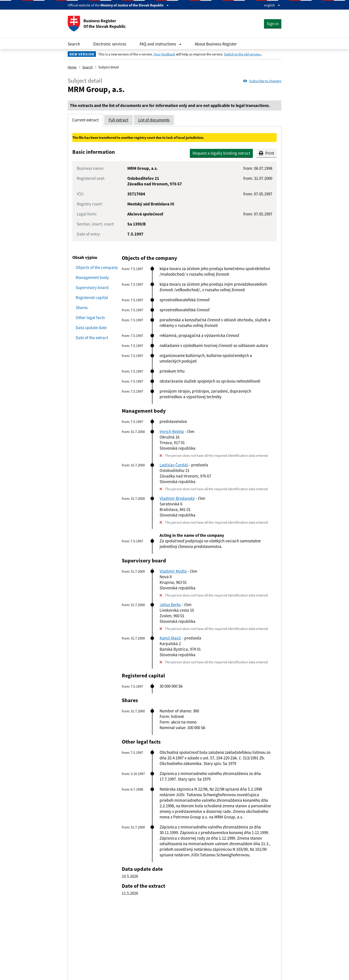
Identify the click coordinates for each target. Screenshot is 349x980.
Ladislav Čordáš (174, 465)
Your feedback (164, 54)
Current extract (85, 120)
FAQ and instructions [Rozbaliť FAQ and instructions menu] (160, 44)
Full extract (118, 120)
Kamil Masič (170, 638)
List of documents (154, 120)
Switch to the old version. (243, 54)
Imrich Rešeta (172, 431)
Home (72, 67)
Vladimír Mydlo (173, 571)
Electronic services (110, 44)
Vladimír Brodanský (177, 498)
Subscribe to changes (262, 81)
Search (74, 44)
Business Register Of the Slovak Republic (97, 24)
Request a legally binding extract (221, 153)
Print (266, 153)
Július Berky (170, 605)
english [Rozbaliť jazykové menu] (272, 5)
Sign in (273, 24)
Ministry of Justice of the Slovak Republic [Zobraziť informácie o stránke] (135, 5)
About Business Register (216, 44)
